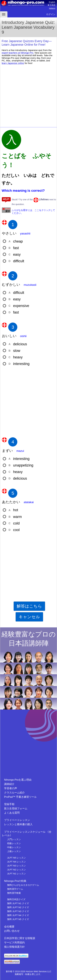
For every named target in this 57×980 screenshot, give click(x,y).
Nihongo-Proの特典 (15, 881)
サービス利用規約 (14, 943)
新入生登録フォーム (16, 808)
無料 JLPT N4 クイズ (18, 915)
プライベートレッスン (17, 820)
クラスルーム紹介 (14, 793)
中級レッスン (14, 847)
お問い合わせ (12, 931)
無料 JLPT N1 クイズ (18, 903)
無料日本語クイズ (16, 899)
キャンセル (29, 617)
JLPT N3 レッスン (16, 866)
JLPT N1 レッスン (16, 874)
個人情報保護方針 (14, 947)
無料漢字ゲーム (15, 889)
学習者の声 (11, 788)
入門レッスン (14, 839)
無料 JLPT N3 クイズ (18, 911)
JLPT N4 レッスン (16, 862)
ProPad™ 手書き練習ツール (20, 797)
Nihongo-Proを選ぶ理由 (18, 780)
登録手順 (9, 804)
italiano (52, 8)
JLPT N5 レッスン (16, 858)
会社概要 (9, 927)
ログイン (51, 14)
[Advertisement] (28, 95)
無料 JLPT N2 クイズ (18, 907)
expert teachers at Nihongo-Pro (17, 53)
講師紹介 (9, 784)
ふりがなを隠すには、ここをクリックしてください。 (33, 212)
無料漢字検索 (14, 893)
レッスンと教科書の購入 (18, 824)
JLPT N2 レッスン (16, 870)
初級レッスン (14, 843)
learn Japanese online (13, 63)
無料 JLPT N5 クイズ (18, 919)
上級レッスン (14, 851)
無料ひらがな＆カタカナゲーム (23, 885)
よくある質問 (12, 813)
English (52, 2)
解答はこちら (29, 606)
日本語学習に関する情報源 (20, 938)
